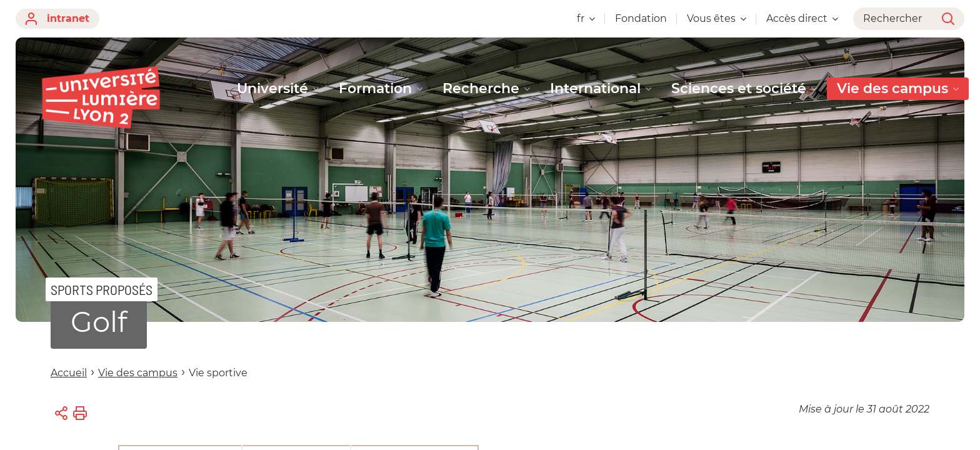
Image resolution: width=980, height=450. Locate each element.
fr (586, 18)
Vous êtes (717, 18)
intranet (57, 19)
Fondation (641, 18)
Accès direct (802, 18)
